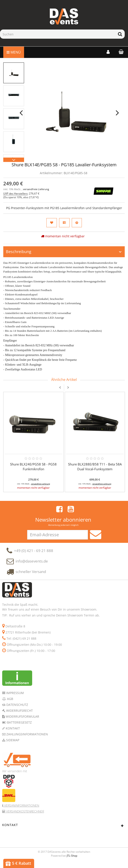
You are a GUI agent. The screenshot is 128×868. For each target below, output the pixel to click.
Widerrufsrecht (19, 715)
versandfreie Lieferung (36, 189)
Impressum (15, 698)
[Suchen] (58, 34)
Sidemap (12, 745)
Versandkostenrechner (25, 816)
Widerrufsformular (22, 721)
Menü (14, 52)
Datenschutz (17, 709)
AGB (10, 704)
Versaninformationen (21, 810)
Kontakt (12, 733)
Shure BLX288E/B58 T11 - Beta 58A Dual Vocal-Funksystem (95, 467)
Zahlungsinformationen (27, 739)
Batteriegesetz (19, 727)
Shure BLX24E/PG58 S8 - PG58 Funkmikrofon (33, 467)
